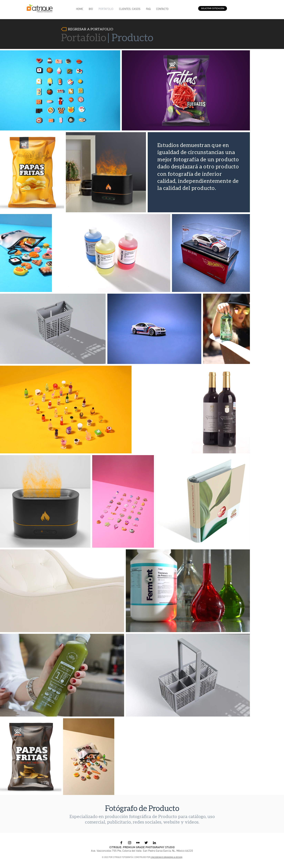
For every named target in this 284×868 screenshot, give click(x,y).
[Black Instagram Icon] (130, 843)
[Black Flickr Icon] (138, 843)
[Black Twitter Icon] (146, 843)
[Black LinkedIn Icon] (154, 843)
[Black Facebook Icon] (121, 843)
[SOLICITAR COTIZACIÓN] (213, 8)
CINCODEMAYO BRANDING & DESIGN (166, 857)
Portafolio (84, 37)
